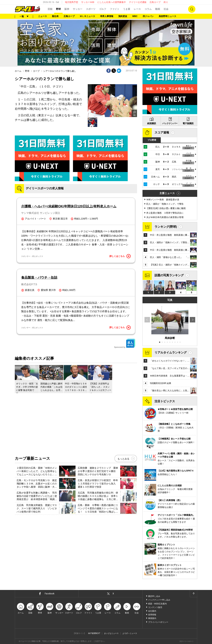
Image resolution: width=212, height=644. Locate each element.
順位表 (55, 16)
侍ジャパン (148, 16)
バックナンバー (170, 123)
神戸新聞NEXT (94, 633)
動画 (158, 9)
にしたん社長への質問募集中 (112, 2)
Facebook (50, 594)
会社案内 (152, 611)
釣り (166, 2)
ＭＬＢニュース (87, 16)
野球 (58, 9)
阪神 (67, 9)
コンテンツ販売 (155, 607)
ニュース (43, 16)
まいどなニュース (111, 633)
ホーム (18, 71)
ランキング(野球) (166, 227)
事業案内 (152, 618)
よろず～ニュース (130, 633)
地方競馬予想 (72, 2)
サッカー (78, 9)
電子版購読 (188, 123)
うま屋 (127, 9)
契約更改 (123, 16)
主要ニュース (167, 193)
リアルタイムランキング (171, 352)
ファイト (115, 9)
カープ (36, 71)
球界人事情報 (107, 16)
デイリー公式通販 (138, 2)
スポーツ (91, 9)
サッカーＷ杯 (88, 2)
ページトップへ (193, 594)
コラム (148, 9)
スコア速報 (162, 132)
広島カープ (155, 2)
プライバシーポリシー (158, 622)
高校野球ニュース (167, 16)
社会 (166, 9)
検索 (192, 9)
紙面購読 (152, 123)
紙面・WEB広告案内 (157, 604)
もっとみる (123, 459)
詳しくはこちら (120, 256)
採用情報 (152, 615)
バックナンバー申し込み (159, 600)
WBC (135, 16)
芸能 (50, 9)
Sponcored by (125, 343)
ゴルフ (103, 9)
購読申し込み (154, 596)
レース (137, 9)
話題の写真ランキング (169, 275)
